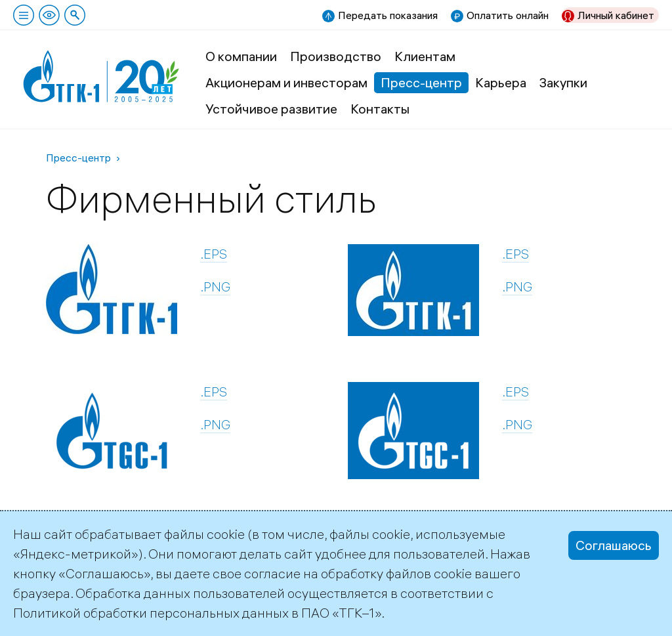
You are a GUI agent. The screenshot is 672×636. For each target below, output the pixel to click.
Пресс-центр (421, 82)
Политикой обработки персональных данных (151, 613)
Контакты (380, 109)
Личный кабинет (616, 15)
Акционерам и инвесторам (286, 82)
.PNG (215, 286)
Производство (336, 56)
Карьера (501, 82)
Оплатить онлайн (508, 15)
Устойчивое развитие (271, 109)
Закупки (563, 82)
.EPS (214, 254)
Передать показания (388, 15)
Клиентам (425, 56)
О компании (241, 56)
